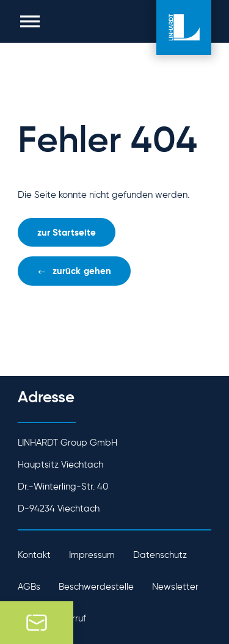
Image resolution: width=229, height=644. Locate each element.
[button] (30, 21)
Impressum (92, 555)
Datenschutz (160, 555)
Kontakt (34, 555)
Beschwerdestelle (96, 587)
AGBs (29, 587)
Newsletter (175, 587)
